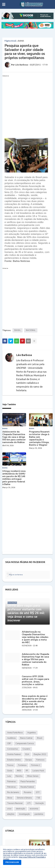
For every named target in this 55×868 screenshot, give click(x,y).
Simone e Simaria (24, 798)
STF (38, 792)
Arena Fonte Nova (15, 733)
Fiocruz (10, 765)
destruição (21, 809)
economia (34, 809)
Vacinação (40, 803)
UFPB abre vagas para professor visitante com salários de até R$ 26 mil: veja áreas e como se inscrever (26, 613)
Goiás (10, 771)
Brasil (40, 738)
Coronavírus (13, 749)
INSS (19, 771)
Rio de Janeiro (13, 792)
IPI (27, 771)
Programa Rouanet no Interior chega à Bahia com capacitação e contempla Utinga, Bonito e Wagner (39, 438)
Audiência (11, 738)
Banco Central (26, 738)
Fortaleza (22, 765)
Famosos (40, 760)
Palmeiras (12, 782)
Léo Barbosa (24, 355)
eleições (11, 814)
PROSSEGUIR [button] (12, 862)
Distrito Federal (14, 754)
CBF (9, 744)
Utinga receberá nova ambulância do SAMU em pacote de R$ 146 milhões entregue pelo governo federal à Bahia (14, 478)
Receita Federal (27, 787)
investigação (24, 814)
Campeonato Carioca (25, 744)
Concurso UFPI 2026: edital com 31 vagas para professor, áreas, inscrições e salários (35, 680)
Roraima (28, 792)
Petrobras (12, 787)
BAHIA (21, 41)
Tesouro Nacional (15, 803)
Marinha (19, 776)
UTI (29, 803)
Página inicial (10, 41)
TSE (38, 798)
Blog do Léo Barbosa (16, 575)
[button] (4, 4)
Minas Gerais (33, 776)
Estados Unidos (14, 760)
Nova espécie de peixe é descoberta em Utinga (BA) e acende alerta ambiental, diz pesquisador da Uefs (35, 701)
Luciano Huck (38, 771)
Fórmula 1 (35, 765)
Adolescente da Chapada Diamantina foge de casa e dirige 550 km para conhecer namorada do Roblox (14, 437)
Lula (9, 776)
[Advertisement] (27, 105)
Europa (29, 760)
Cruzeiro (26, 749)
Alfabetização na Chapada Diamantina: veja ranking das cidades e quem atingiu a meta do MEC (35, 637)
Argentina (31, 733)
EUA (27, 754)
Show (10, 798)
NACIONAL (31, 330)
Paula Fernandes (28, 782)
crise (9, 809)
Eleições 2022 (40, 754)
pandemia (39, 814)
